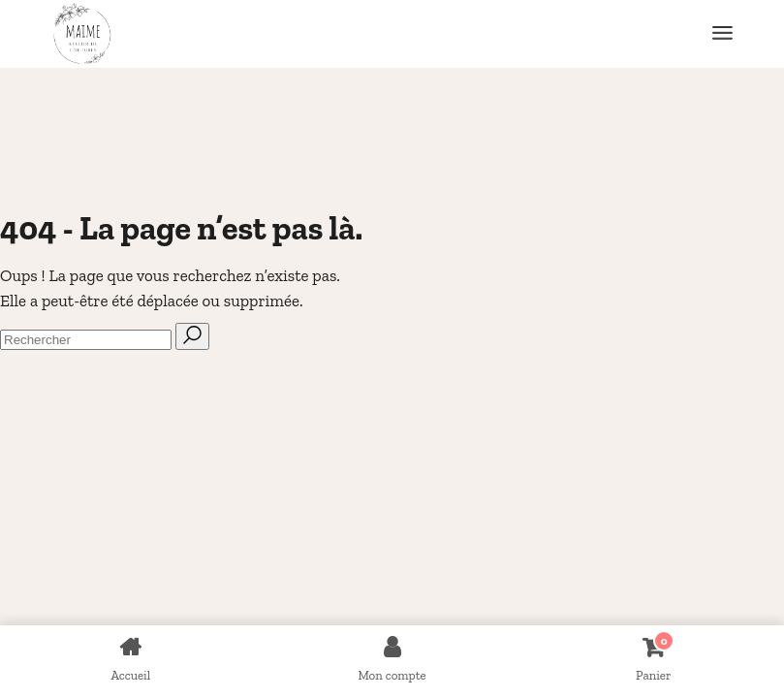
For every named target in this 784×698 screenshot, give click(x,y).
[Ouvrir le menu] (722, 34)
